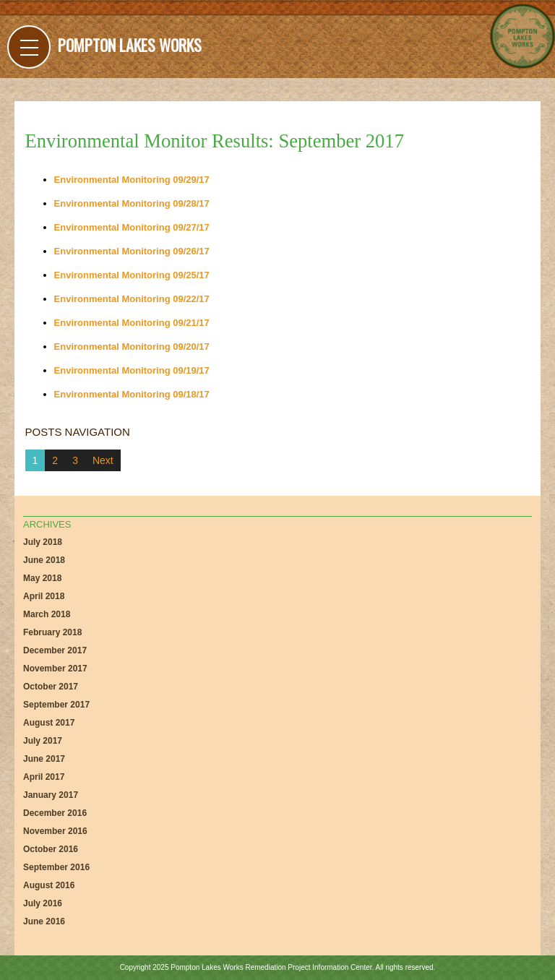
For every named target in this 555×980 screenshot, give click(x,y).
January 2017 (51, 795)
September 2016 (56, 867)
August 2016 (49, 885)
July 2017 (43, 741)
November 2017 (55, 669)
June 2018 (44, 560)
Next (103, 460)
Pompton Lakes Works (130, 45)
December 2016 (55, 813)
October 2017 (51, 687)
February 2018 (52, 632)
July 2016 (43, 903)
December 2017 (55, 650)
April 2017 (44, 777)
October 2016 (51, 849)
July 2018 (43, 542)
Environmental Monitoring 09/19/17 (132, 370)
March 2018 (47, 614)
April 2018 (44, 596)
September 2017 (56, 705)
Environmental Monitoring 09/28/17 (132, 203)
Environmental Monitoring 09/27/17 (132, 227)
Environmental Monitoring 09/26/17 (132, 251)
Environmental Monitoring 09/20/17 (132, 347)
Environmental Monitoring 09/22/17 (132, 299)
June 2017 (44, 759)
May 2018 (42, 578)
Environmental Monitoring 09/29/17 (132, 180)
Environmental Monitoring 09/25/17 (132, 275)
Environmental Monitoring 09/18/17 (132, 394)
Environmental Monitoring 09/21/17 (132, 323)
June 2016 (44, 921)
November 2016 (55, 831)
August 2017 (49, 723)
